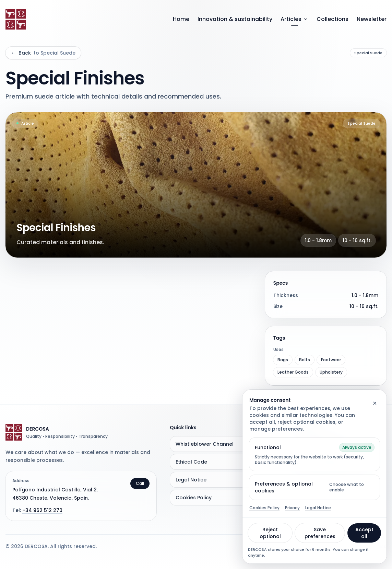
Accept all (364, 533)
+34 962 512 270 (42, 510)
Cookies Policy (264, 508)
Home (181, 19)
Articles (294, 19)
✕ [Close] (375, 403)
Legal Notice (318, 508)
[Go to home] (16, 19)
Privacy (292, 508)
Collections (332, 19)
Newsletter (372, 19)
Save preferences (320, 533)
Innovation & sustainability (235, 19)
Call (140, 483)
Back (43, 53)
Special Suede (368, 53)
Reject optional (270, 533)
